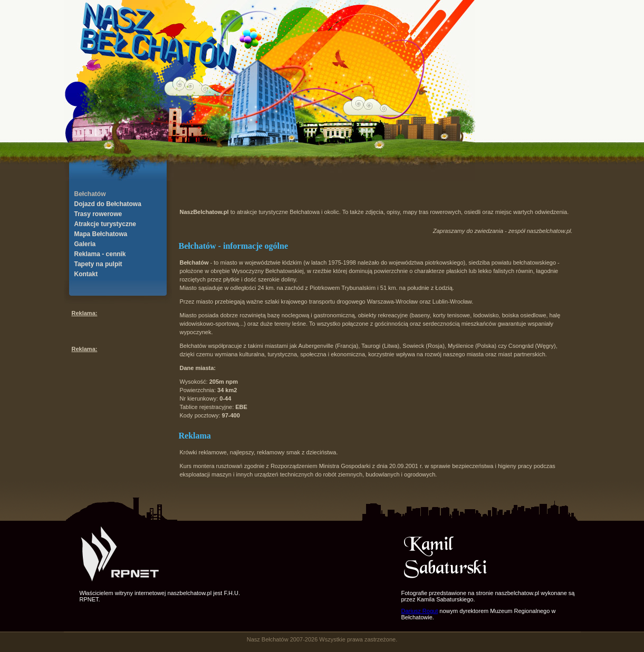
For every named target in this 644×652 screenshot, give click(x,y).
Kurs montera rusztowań (211, 466)
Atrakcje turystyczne (105, 224)
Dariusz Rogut (420, 611)
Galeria (85, 244)
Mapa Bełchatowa (101, 234)
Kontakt (86, 274)
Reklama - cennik (100, 254)
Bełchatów (90, 194)
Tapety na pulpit (98, 264)
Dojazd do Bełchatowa (108, 204)
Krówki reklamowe (203, 452)
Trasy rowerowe (98, 214)
